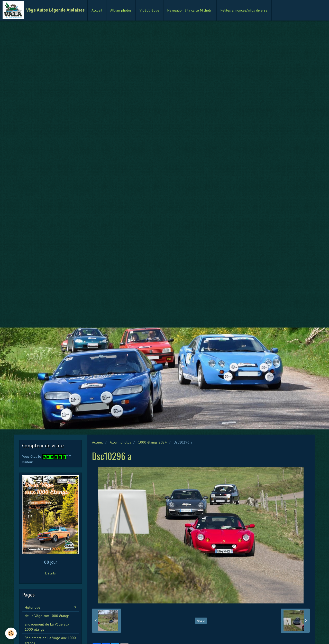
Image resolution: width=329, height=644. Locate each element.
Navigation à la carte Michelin (190, 10)
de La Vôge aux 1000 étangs (47, 616)
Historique (33, 607)
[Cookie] (11, 633)
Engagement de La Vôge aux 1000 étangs (47, 627)
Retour (201, 621)
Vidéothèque (149, 10)
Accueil (97, 10)
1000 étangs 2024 (152, 442)
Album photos (121, 10)
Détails (51, 573)
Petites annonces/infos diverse (244, 10)
